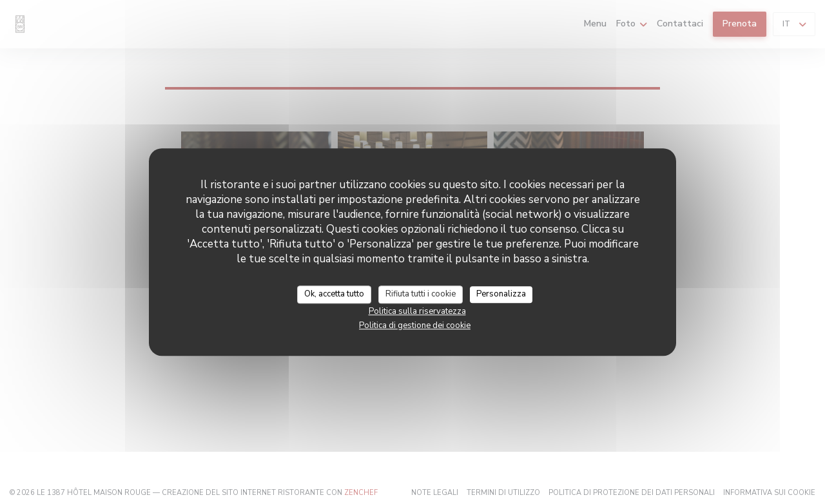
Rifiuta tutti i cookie (421, 294)
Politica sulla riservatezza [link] (417, 311)
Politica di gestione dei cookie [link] (415, 325)
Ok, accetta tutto (334, 294)
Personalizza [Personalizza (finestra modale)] (501, 294)
